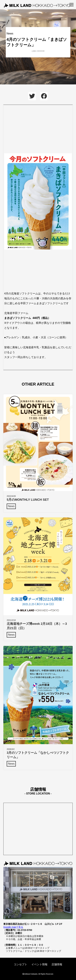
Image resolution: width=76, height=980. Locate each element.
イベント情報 (39, 964)
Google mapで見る (13, 927)
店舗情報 (57, 964)
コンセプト (20, 964)
